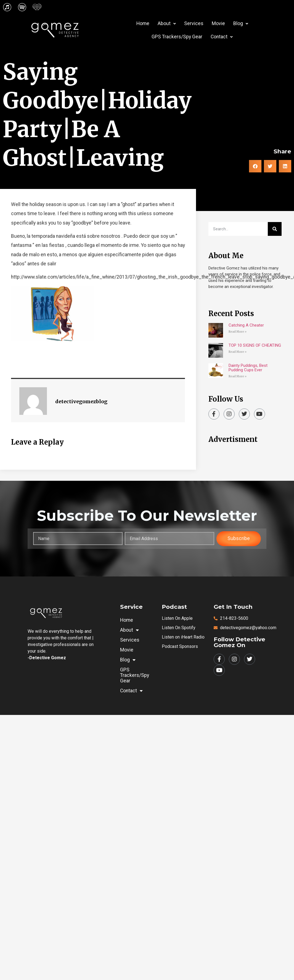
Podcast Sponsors (180, 646)
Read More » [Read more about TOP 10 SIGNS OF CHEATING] (238, 352)
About (167, 23)
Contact (222, 37)
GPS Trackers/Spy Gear (177, 37)
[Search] (275, 229)
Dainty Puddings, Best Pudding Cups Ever (248, 368)
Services (194, 23)
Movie (218, 23)
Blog (241, 23)
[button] (167, 24)
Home (143, 23)
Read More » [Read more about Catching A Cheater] (238, 332)
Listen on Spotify (179, 628)
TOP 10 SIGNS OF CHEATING (255, 345)
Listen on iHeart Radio (183, 637)
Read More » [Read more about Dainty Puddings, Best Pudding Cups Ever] (238, 376)
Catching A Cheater (246, 325)
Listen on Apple (177, 618)
